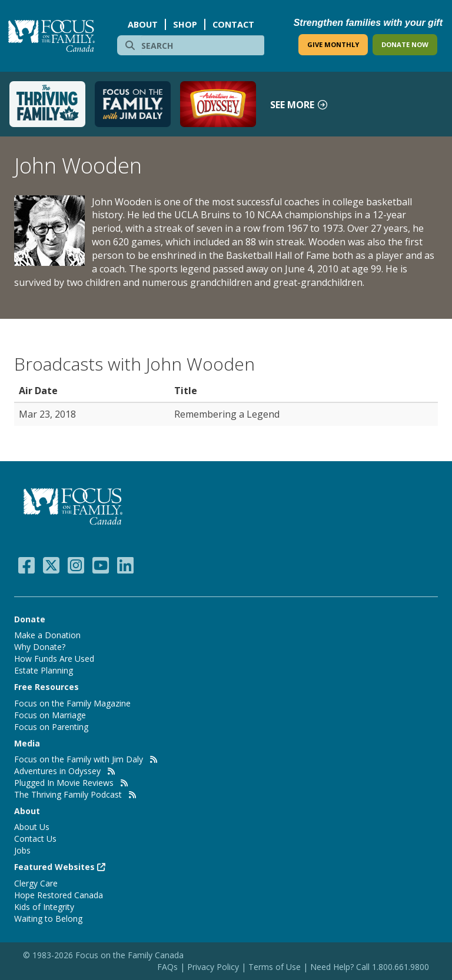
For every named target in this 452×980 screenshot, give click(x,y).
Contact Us (35, 839)
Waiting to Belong (48, 919)
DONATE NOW (405, 44)
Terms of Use (275, 967)
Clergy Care (36, 883)
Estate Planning (44, 670)
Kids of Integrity (44, 907)
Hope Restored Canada (59, 895)
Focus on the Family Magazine (72, 703)
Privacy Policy (214, 967)
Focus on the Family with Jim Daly (79, 759)
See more (299, 105)
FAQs (167, 967)
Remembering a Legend (227, 414)
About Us (32, 827)
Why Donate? (40, 647)
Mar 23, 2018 (47, 414)
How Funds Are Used (54, 659)
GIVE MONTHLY (333, 44)
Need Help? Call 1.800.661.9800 (370, 967)
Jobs (22, 850)
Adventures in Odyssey (57, 771)
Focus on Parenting (51, 727)
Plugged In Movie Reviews (64, 783)
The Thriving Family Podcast (68, 794)
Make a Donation (47, 635)
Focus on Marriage (50, 715)
